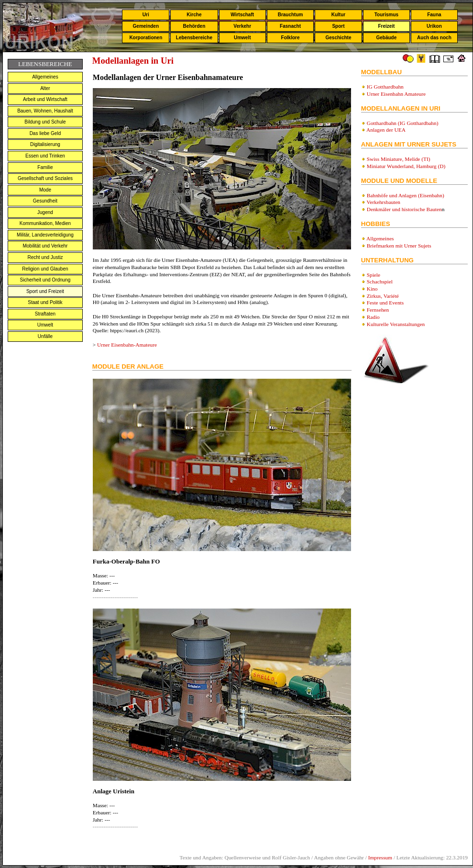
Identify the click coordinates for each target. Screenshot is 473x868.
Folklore (291, 38)
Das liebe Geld (45, 133)
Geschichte (339, 38)
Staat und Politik (45, 302)
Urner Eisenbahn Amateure (396, 94)
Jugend (45, 212)
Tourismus (386, 15)
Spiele (374, 275)
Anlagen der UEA (386, 130)
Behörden (194, 26)
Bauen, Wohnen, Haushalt (45, 111)
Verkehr (242, 26)
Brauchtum (291, 15)
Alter (45, 88)
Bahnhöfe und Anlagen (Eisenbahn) (406, 195)
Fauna (434, 15)
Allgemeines (45, 77)
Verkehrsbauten (384, 202)
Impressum (380, 857)
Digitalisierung (45, 144)
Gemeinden (146, 26)
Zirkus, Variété (383, 296)
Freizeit (386, 26)
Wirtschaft (242, 15)
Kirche (194, 15)
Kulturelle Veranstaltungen (396, 324)
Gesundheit (45, 201)
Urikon (434, 26)
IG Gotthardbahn (385, 87)
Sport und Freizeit (45, 291)
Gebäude (387, 38)
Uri (146, 15)
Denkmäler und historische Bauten (404, 209)
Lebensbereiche (194, 38)
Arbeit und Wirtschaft (45, 99)
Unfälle (45, 336)
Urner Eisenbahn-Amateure (127, 345)
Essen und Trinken (45, 156)
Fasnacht (290, 26)
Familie (45, 167)
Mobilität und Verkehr (45, 246)
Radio (373, 317)
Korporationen (146, 38)
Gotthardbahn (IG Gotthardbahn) (403, 123)
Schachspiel (380, 282)
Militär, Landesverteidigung (45, 235)
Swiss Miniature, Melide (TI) (399, 159)
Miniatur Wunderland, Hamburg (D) (406, 166)
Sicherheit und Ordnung (45, 280)
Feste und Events (385, 303)
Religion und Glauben (45, 269)
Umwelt (242, 38)
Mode (45, 190)
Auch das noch (434, 38)
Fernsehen (378, 310)
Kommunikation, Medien (45, 223)
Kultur (338, 15)
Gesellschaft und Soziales (45, 178)
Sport (338, 26)
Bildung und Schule (45, 122)
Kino (372, 289)
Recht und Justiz (45, 257)
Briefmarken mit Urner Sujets (399, 246)
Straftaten (45, 314)
